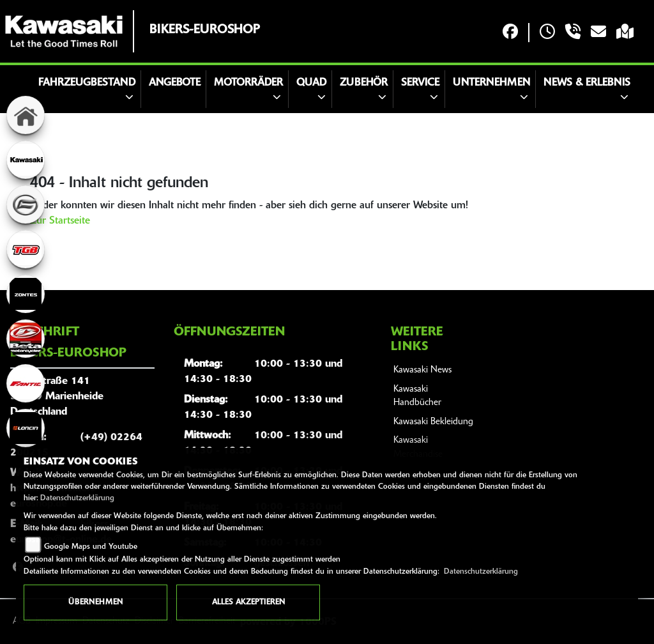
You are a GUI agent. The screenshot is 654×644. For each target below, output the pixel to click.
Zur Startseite (60, 221)
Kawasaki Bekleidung (433, 422)
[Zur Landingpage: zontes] (26, 294)
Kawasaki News (422, 370)
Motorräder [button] (248, 83)
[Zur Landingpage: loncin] (26, 428)
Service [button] (420, 83)
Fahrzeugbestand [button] (87, 83)
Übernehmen (95, 602)
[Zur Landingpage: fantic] (26, 383)
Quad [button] (311, 83)
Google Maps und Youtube (91, 547)
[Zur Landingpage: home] (26, 115)
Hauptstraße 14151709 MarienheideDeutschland (57, 397)
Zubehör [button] (364, 83)
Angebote (175, 83)
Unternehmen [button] (491, 83)
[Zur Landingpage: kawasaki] (26, 160)
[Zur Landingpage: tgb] (26, 249)
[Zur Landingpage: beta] (26, 339)
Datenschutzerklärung (77, 498)
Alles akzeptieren (248, 602)
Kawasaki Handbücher (417, 396)
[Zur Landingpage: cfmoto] (26, 204)
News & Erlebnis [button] (587, 83)
